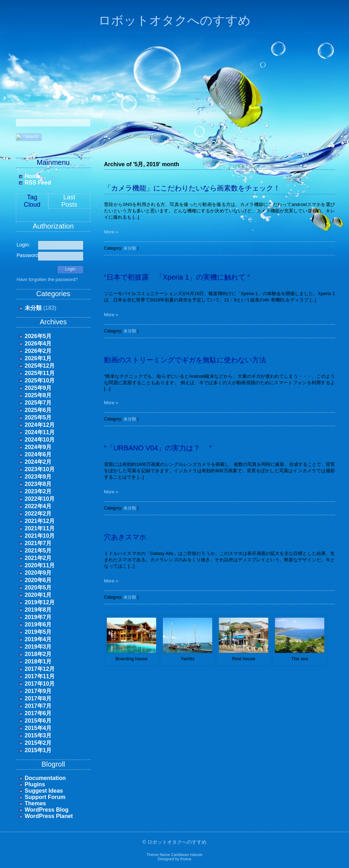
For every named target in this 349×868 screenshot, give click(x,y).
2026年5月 (38, 336)
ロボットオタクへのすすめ (174, 21)
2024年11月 (40, 432)
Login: (23, 245)
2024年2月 (38, 462)
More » (111, 232)
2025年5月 (38, 417)
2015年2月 (38, 743)
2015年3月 (38, 735)
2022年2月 (38, 514)
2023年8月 (38, 484)
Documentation (45, 778)
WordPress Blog (47, 810)
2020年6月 (38, 580)
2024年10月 (40, 440)
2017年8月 (38, 698)
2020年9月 (38, 573)
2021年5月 (38, 551)
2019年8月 (38, 610)
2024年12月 (40, 425)
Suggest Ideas (44, 791)
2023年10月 (40, 469)
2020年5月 (38, 588)
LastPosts (69, 201)
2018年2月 (38, 654)
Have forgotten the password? (47, 279)
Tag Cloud (32, 201)
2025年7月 (38, 403)
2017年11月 (40, 676)
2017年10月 (40, 684)
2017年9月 (38, 691)
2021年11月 (40, 528)
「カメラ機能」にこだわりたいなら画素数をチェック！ (192, 188)
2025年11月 (40, 373)
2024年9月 (38, 447)
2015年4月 (38, 728)
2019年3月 (38, 647)
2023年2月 (38, 491)
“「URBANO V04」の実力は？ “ (158, 448)
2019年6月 (38, 625)
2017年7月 (38, 706)
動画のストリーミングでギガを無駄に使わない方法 (185, 360)
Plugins (35, 784)
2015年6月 (38, 721)
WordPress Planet (49, 816)
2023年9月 (38, 477)
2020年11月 (40, 565)
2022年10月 (40, 499)
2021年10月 (40, 536)
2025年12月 (40, 366)
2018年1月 (38, 661)
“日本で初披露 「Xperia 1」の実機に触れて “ (177, 277)
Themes (35, 803)
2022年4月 (38, 506)
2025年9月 (38, 388)
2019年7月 (38, 617)
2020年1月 (38, 595)
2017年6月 (38, 713)
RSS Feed (38, 183)
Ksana (186, 859)
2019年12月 (40, 602)
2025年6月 (38, 410)
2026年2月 (38, 351)
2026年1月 (38, 358)
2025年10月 (40, 380)
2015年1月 (38, 750)
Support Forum (45, 797)
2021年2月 (38, 558)
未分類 (33, 308)
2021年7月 (38, 543)
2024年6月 (38, 454)
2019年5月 (38, 632)
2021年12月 (40, 521)
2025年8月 (38, 395)
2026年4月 (38, 344)
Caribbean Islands (187, 855)
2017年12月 (40, 669)
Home (32, 176)
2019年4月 (38, 639)
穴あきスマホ (125, 537)
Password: (27, 255)
